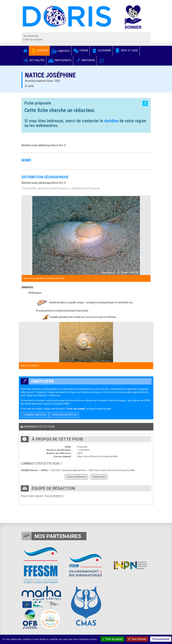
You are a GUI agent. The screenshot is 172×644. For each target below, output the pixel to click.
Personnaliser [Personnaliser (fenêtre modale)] (161, 639)
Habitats (60, 51)
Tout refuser (137, 639)
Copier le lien (99, 477)
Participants (60, 60)
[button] (101, 61)
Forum (80, 50)
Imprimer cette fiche (38, 427)
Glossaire (101, 50)
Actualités (34, 60)
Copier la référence (76, 477)
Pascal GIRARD (53, 496)
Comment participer (35, 415)
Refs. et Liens (126, 50)
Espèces (39, 50)
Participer (85, 60)
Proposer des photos (64, 415)
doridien (111, 121)
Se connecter (31, 36)
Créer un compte (33, 40)
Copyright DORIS (60, 404)
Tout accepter (112, 639)
